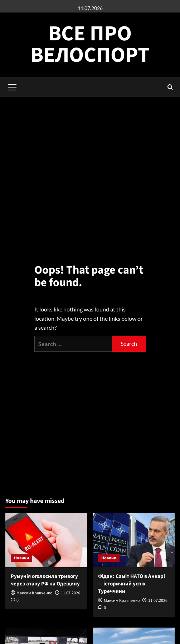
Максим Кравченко (35, 593)
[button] (170, 87)
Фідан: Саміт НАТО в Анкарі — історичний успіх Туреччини (132, 584)
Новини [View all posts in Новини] (21, 558)
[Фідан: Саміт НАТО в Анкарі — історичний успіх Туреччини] (134, 540)
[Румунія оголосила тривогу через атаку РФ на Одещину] (46, 540)
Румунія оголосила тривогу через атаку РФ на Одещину (45, 580)
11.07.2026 (70, 593)
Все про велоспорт (90, 44)
